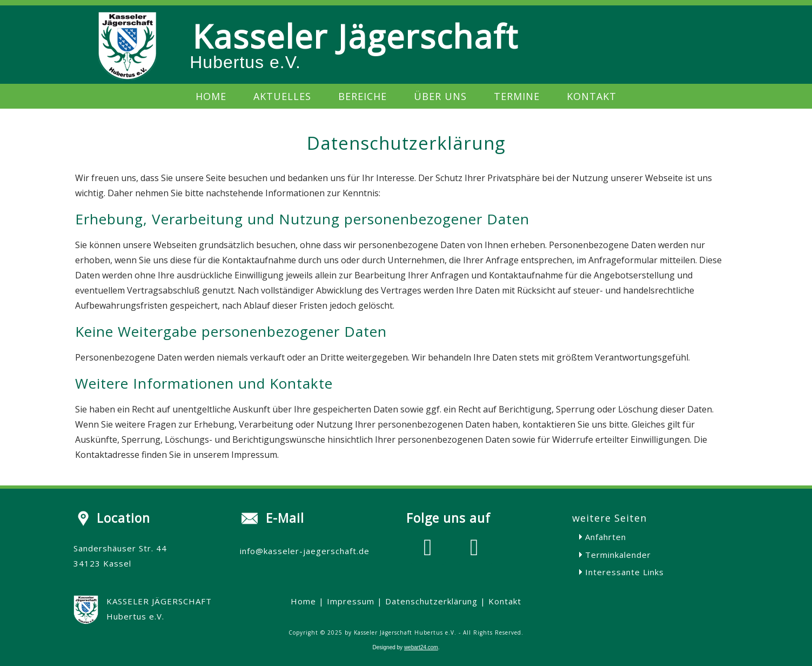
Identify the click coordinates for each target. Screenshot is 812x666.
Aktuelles (282, 96)
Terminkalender (618, 555)
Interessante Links (625, 572)
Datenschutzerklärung (431, 601)
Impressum (351, 601)
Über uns (440, 96)
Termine (517, 96)
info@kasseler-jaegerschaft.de (305, 551)
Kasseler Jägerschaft (355, 36)
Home (211, 96)
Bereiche (363, 96)
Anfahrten (606, 537)
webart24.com (421, 647)
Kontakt (592, 96)
